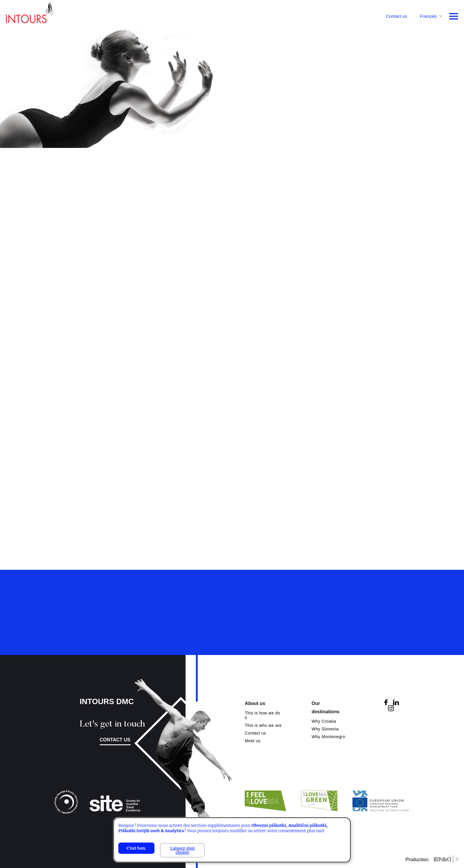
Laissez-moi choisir (182, 850)
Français (428, 16)
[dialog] (232, 840)
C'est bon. (136, 848)
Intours (30, 15)
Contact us (397, 16)
